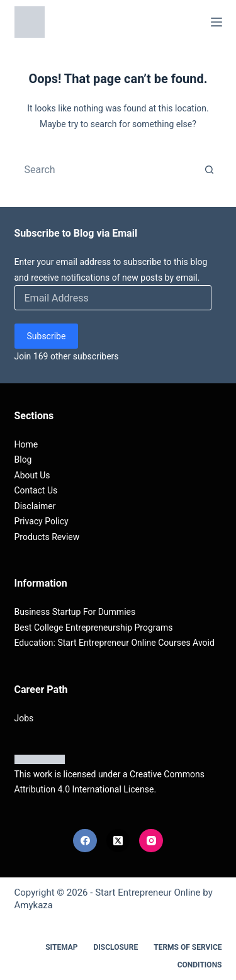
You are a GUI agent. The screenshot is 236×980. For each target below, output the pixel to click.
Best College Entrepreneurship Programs (94, 628)
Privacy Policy (42, 521)
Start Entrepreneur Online (148, 893)
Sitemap (61, 947)
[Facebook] (85, 841)
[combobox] (106, 169)
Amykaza (34, 905)
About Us (32, 475)
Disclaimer (35, 506)
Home (26, 444)
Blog (23, 459)
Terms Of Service (188, 947)
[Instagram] (151, 841)
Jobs (24, 718)
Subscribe (47, 336)
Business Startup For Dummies (75, 612)
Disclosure (116, 947)
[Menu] (216, 22)
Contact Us (36, 490)
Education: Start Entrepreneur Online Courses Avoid (115, 643)
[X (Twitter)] (118, 841)
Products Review (47, 537)
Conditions (200, 965)
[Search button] (210, 169)
